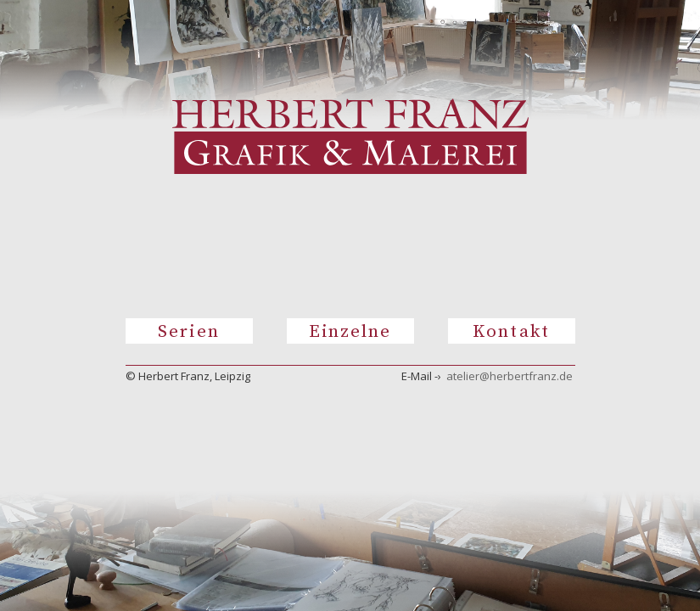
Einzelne (350, 332)
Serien (189, 332)
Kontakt (511, 332)
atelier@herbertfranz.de (510, 376)
